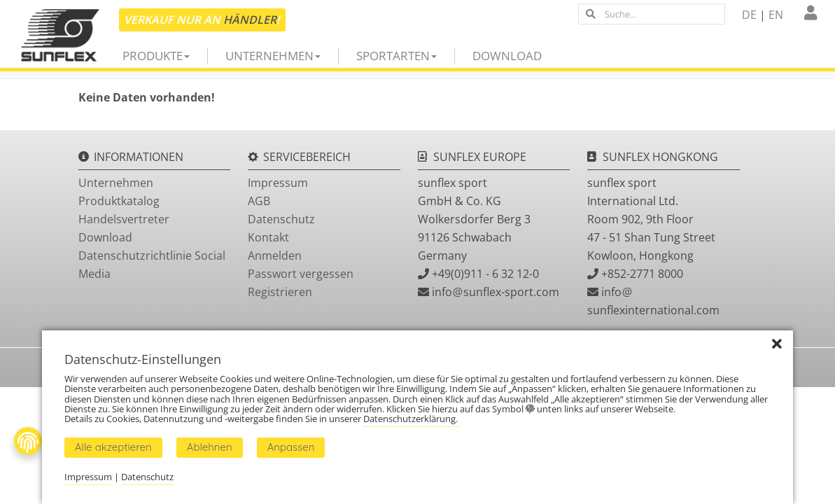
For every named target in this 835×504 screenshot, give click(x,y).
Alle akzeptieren (113, 447)
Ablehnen (210, 447)
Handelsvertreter (124, 219)
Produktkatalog (119, 201)
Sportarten (397, 56)
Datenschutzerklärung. (412, 419)
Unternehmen (273, 56)
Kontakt (268, 237)
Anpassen (291, 447)
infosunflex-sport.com (496, 292)
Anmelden (275, 255)
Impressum (278, 183)
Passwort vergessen (301, 274)
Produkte (156, 56)
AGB (259, 201)
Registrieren (280, 292)
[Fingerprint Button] (28, 441)
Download (507, 56)
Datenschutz (281, 219)
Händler (250, 20)
